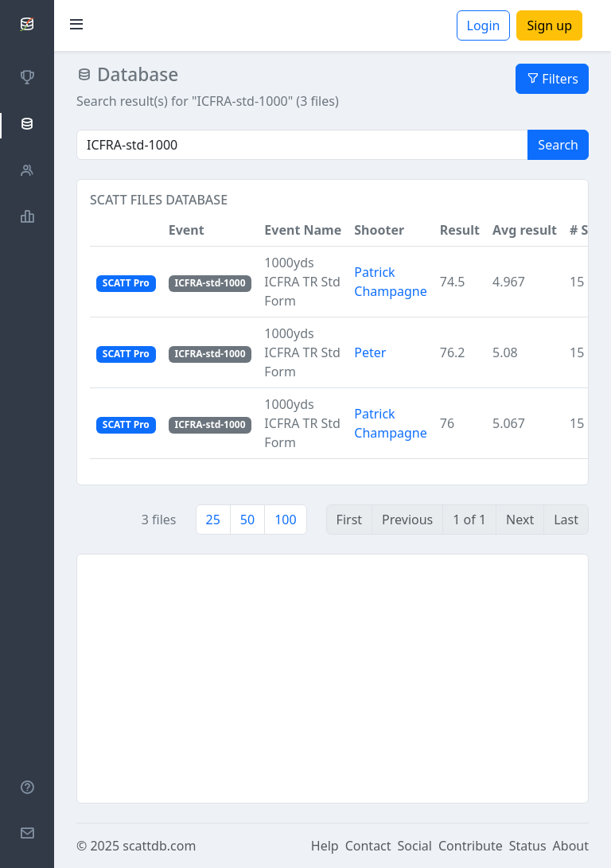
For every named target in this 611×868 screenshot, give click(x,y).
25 (213, 520)
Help (325, 846)
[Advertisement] (333, 679)
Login (484, 25)
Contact (368, 846)
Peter (370, 352)
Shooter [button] (379, 230)
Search (558, 145)
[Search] (302, 145)
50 (247, 520)
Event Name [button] (303, 230)
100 (285, 520)
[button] (126, 230)
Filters (552, 79)
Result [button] (460, 230)
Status (528, 846)
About (571, 846)
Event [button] (187, 230)
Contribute (471, 846)
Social (415, 846)
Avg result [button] (525, 230)
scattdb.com (159, 846)
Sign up (549, 25)
